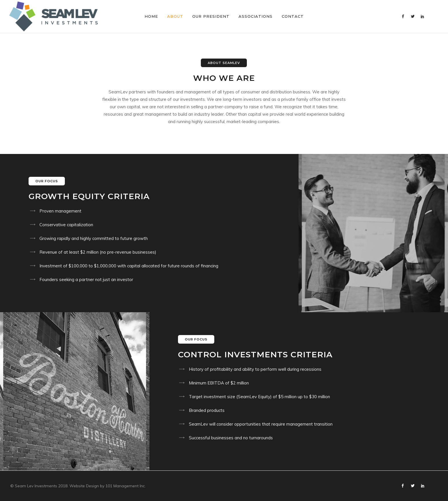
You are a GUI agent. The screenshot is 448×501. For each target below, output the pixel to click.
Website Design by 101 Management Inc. (108, 486)
